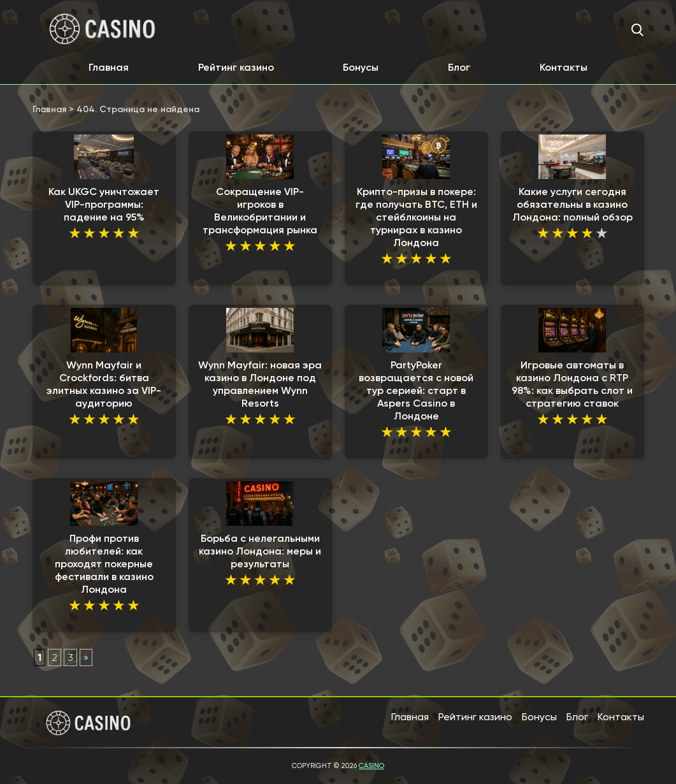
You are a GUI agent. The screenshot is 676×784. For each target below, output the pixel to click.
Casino (371, 766)
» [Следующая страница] (86, 657)
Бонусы (361, 67)
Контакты (564, 67)
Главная (109, 67)
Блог (459, 67)
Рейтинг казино (236, 67)
